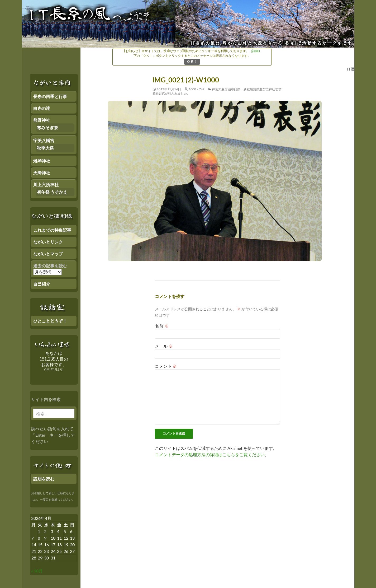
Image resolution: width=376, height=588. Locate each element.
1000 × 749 (197, 89)
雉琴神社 (42, 161)
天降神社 (42, 173)
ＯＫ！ (192, 61)
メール (164, 346)
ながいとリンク (48, 242)
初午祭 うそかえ (52, 192)
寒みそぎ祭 (47, 127)
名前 (162, 326)
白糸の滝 (42, 108)
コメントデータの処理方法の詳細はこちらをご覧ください (210, 454)
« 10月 (37, 571)
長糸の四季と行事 (50, 96)
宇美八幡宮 (44, 140)
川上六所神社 (46, 185)
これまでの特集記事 (52, 230)
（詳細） (255, 51)
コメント (166, 366)
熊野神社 (42, 120)
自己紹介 (42, 284)
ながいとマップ (48, 254)
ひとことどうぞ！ (50, 321)
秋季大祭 (45, 148)
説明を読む (44, 479)
